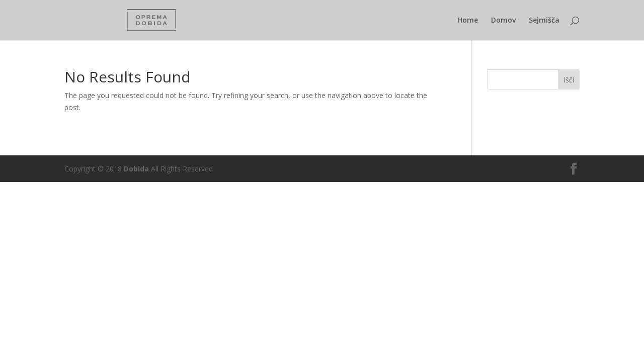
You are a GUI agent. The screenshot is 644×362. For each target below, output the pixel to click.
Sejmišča (544, 21)
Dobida (135, 169)
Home (468, 21)
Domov (503, 21)
